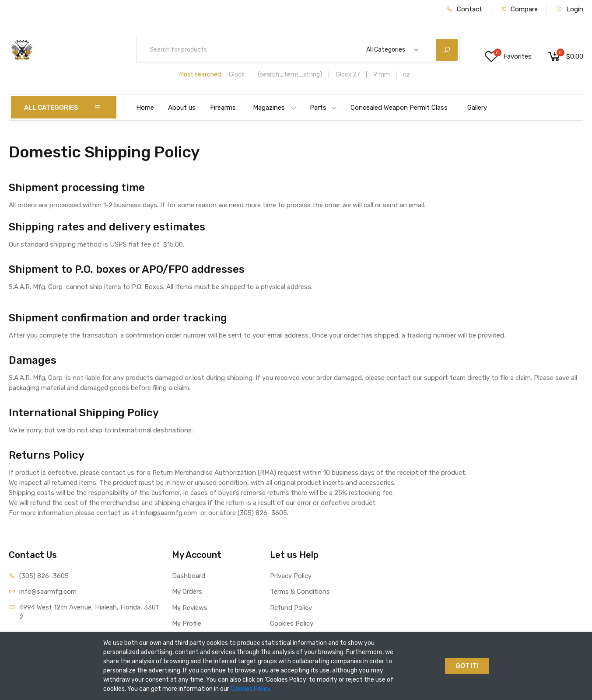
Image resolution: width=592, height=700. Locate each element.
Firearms (223, 108)
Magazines (275, 108)
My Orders (187, 592)
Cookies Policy (292, 623)
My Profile (187, 623)
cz (406, 75)
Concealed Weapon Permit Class (399, 108)
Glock (237, 75)
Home (145, 108)
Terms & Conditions (300, 592)
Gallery (477, 108)
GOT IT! (467, 666)
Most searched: (201, 75)
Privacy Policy (291, 576)
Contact (464, 9)
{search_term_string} (290, 75)
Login (569, 9)
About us (182, 108)
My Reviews (190, 608)
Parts (324, 108)
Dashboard (189, 576)
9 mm (382, 75)
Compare (519, 9)
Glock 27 (348, 75)
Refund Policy (291, 608)
